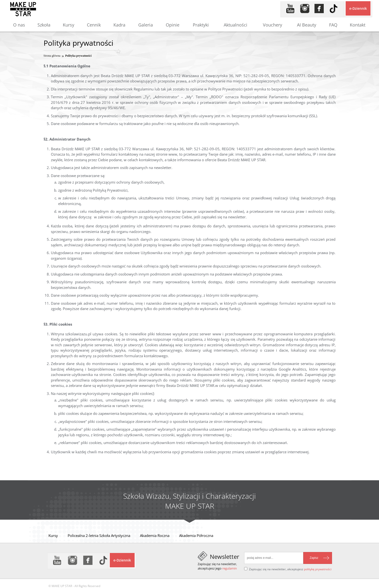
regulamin (230, 568)
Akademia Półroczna (196, 535)
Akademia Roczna (155, 535)
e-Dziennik (358, 8)
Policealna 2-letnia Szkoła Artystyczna (99, 535)
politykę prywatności (318, 569)
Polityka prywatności (78, 56)
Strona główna (52, 56)
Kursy (53, 535)
